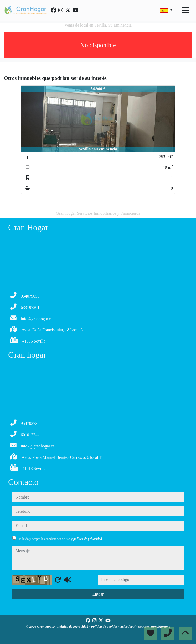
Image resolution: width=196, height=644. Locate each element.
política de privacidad (88, 539)
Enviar (98, 594)
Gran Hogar (46, 627)
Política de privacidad (73, 627)
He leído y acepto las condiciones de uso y (60, 539)
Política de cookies (105, 627)
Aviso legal (128, 627)
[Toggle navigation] (185, 10)
